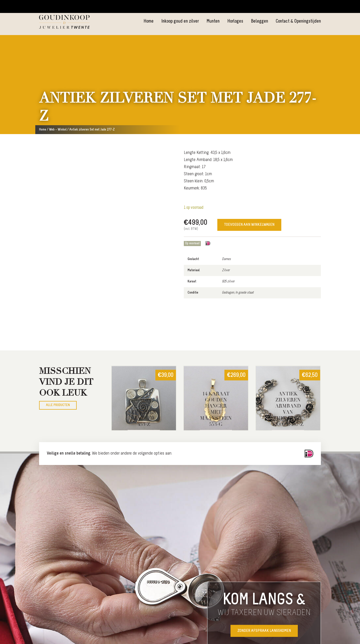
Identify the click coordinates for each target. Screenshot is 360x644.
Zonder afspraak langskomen (264, 631)
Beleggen (259, 21)
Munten (213, 21)
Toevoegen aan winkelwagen (249, 225)
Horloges (235, 21)
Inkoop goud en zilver (180, 21)
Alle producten (58, 405)
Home (148, 21)
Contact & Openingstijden (298, 21)
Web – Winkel (58, 130)
